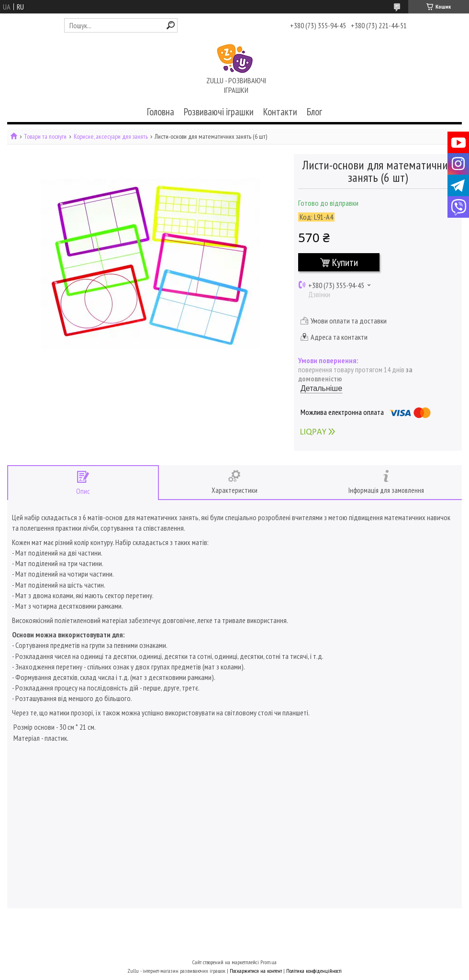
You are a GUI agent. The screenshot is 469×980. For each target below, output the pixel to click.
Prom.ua (268, 962)
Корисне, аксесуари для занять (111, 137)
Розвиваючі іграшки (219, 112)
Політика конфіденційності (314, 971)
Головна (161, 112)
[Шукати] (171, 25)
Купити (345, 262)
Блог (314, 112)
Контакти (280, 112)
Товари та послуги (45, 137)
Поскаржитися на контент (256, 971)
